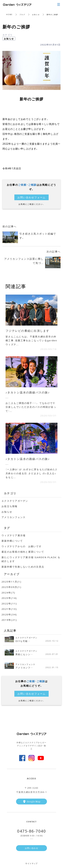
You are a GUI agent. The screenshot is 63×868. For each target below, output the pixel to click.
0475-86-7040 (31, 831)
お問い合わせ (31, 848)
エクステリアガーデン (15, 501)
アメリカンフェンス (14, 517)
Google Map (34, 801)
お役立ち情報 (10, 506)
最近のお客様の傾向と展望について (23, 552)
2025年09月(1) (11, 587)
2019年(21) (9, 620)
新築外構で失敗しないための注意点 (23, 567)
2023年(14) (9, 598)
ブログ (22, 14)
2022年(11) (9, 603)
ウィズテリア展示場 (14, 535)
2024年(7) (8, 593)
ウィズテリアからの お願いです (22, 546)
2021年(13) (9, 609)
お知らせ (36, 14)
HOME (9, 14)
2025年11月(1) (11, 582)
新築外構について (12, 541)
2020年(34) (9, 614)
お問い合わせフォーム (32, 197)
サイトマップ (31, 863)
